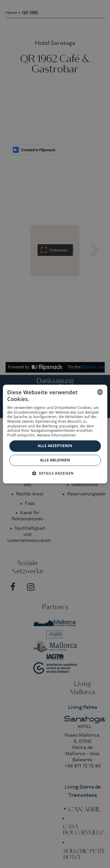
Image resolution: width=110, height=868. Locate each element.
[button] (55, 473)
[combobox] (100, 392)
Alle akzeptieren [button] (55, 446)
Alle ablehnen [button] (55, 460)
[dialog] (55, 434)
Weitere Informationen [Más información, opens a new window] (57, 435)
